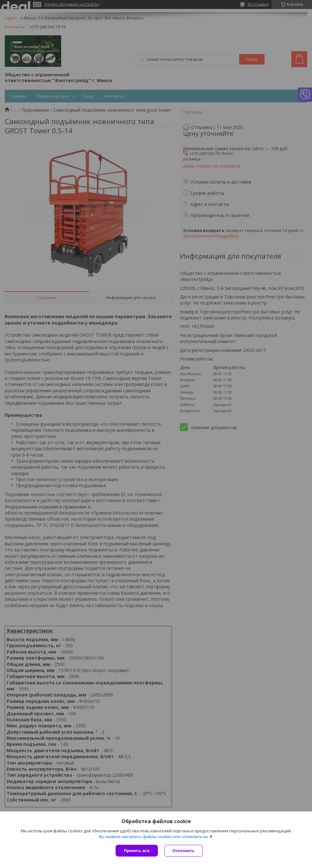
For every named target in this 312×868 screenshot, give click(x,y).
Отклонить (184, 851)
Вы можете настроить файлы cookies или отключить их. (154, 837)
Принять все (137, 851)
